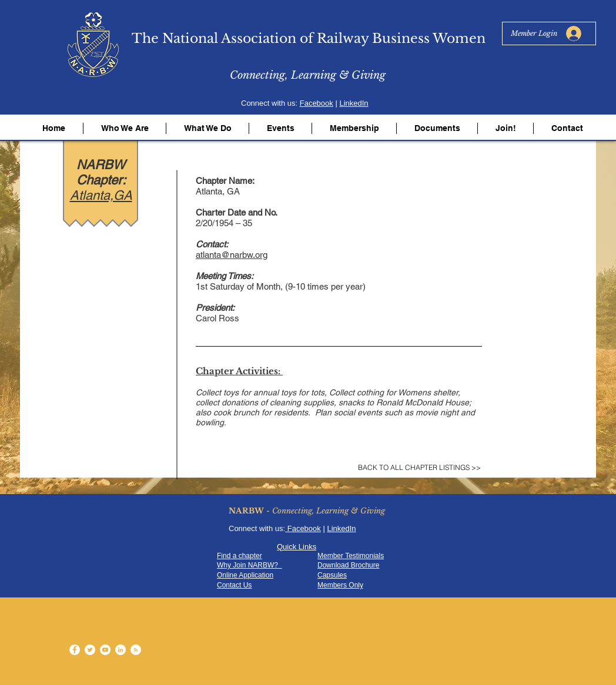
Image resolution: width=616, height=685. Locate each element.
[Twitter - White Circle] (90, 650)
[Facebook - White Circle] (75, 650)
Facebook (317, 103)
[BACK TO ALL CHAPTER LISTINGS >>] (419, 468)
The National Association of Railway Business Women (309, 38)
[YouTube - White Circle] (105, 650)
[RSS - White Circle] (136, 650)
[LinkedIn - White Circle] (120, 650)
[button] (125, 128)
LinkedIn (354, 103)
